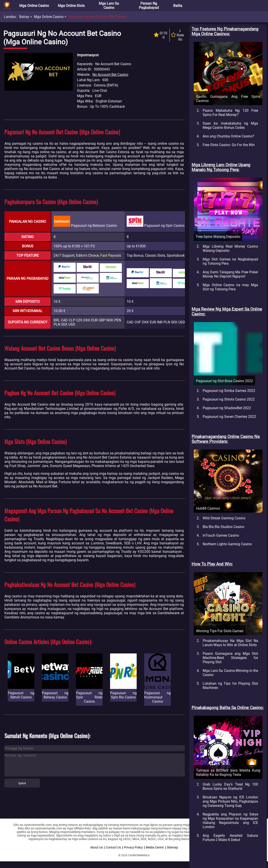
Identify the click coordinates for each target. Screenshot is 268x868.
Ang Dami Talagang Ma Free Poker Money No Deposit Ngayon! (230, 274)
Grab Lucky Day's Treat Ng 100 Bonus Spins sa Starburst (230, 786)
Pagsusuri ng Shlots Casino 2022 (229, 399)
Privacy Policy (133, 847)
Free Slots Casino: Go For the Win (229, 145)
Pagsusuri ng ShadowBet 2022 (227, 408)
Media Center (155, 847)
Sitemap (172, 847)
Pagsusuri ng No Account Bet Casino (97, 17)
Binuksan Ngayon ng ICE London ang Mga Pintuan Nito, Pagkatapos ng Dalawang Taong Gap (230, 801)
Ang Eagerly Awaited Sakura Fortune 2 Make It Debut (230, 838)
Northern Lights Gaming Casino (227, 544)
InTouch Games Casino (221, 535)
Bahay (24, 17)
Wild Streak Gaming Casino (224, 518)
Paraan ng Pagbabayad (149, 6)
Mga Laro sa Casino (109, 6)
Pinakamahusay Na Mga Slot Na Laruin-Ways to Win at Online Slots (230, 643)
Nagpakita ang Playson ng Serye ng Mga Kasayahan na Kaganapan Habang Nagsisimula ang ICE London (230, 821)
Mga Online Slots (71, 6)
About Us (96, 847)
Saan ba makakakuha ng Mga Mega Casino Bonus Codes (230, 125)
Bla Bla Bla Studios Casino (223, 527)
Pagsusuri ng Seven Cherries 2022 (229, 417)
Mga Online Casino (34, 6)
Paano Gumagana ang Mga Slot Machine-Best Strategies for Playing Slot (230, 658)
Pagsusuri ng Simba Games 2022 (229, 391)
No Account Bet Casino (110, 75)
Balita (178, 6)
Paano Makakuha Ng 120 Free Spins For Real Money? (230, 113)
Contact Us (113, 847)
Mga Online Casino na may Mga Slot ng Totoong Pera (230, 287)
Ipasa (22, 783)
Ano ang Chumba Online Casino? (228, 136)
